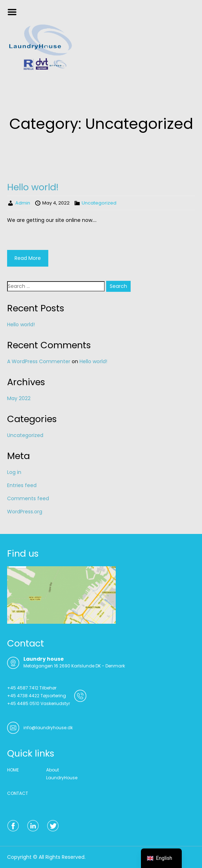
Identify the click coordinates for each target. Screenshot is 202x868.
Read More (28, 258)
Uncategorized (99, 203)
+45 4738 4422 (23, 696)
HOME (13, 770)
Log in (14, 472)
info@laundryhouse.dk (48, 728)
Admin (23, 203)
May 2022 (19, 398)
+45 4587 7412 (23, 688)
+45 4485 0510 (23, 703)
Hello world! (33, 187)
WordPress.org (25, 512)
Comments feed (28, 498)
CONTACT (18, 793)
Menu (15, 12)
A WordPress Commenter (39, 361)
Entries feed (22, 485)
